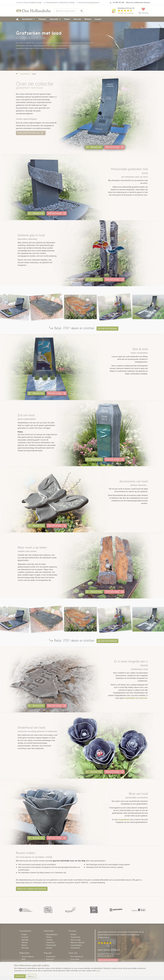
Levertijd (49, 940)
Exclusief (25, 937)
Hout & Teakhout (28, 957)
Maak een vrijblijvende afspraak (32, 889)
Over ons (77, 19)
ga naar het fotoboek (107, 328)
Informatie (55, 19)
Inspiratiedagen (76, 945)
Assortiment (28, 19)
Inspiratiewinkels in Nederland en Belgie (60, 2)
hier (99, 971)
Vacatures (74, 962)
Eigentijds (25, 940)
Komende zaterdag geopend (89, 2)
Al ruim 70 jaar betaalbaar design (30, 2)
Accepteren (20, 976)
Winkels (88, 19)
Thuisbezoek (75, 937)
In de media (75, 959)
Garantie (49, 948)
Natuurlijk (25, 948)
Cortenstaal (26, 962)
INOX (24, 959)
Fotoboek (42, 19)
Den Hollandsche (77, 957)
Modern (24, 945)
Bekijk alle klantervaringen (108, 960)
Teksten (49, 937)
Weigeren (31, 976)
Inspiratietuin (51, 957)
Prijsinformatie (51, 945)
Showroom (50, 959)
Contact (98, 19)
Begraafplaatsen (52, 934)
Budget (24, 934)
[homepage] (17, 19)
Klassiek (25, 942)
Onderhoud (50, 942)
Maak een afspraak (78, 942)
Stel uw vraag (76, 940)
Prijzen (67, 19)
